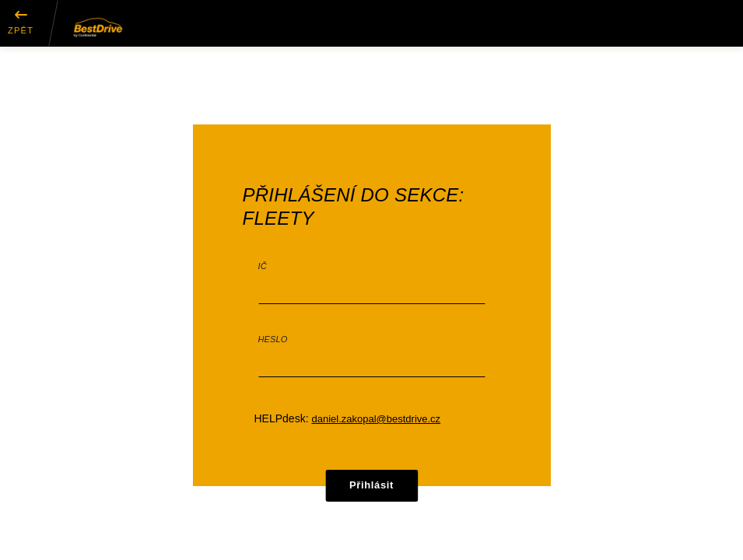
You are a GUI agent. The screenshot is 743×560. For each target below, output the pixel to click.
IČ (263, 266)
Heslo (273, 339)
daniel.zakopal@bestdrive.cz (376, 419)
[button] (21, 23)
